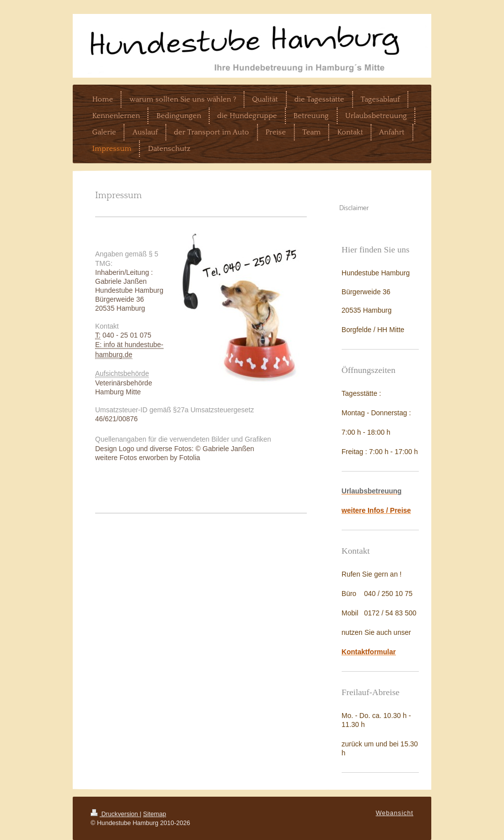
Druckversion (115, 814)
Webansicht (394, 813)
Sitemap (154, 814)
